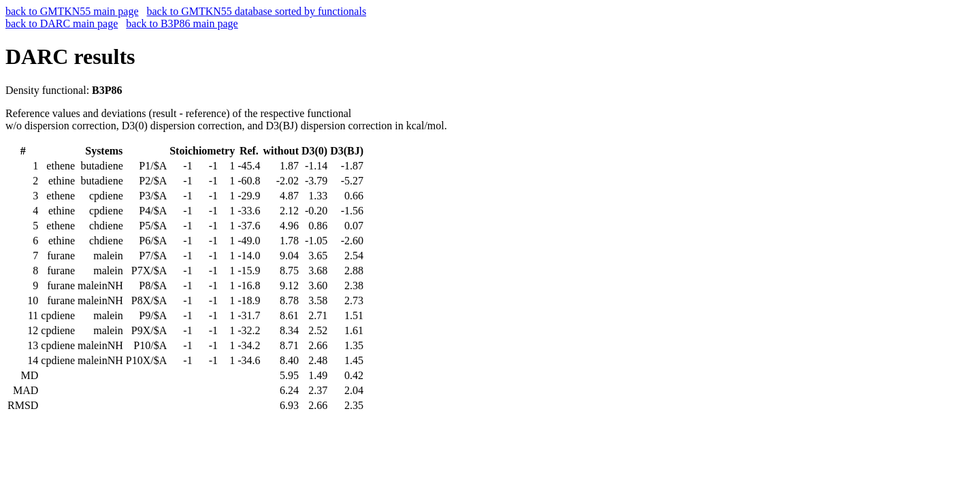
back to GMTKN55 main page (72, 11)
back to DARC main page (62, 23)
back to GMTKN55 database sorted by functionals (257, 11)
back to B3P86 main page (182, 23)
